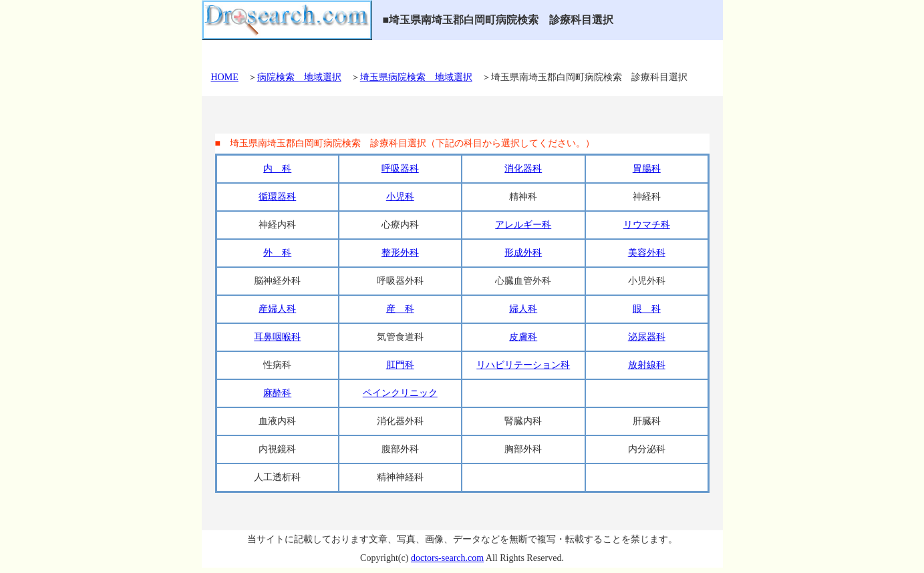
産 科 (400, 309)
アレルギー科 (523, 225)
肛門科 (400, 365)
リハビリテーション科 (523, 365)
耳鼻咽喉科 (277, 337)
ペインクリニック (400, 393)
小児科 (400, 197)
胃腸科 (647, 169)
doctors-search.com (447, 558)
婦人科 (523, 309)
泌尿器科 (647, 337)
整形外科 (400, 253)
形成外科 (523, 253)
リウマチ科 (647, 225)
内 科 (277, 169)
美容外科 (647, 253)
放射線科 (647, 365)
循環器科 (277, 197)
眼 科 (647, 309)
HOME (225, 77)
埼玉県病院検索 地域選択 (416, 77)
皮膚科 (523, 337)
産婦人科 (277, 309)
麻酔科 (277, 393)
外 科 (277, 253)
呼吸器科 (400, 169)
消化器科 (523, 169)
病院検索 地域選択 (299, 77)
